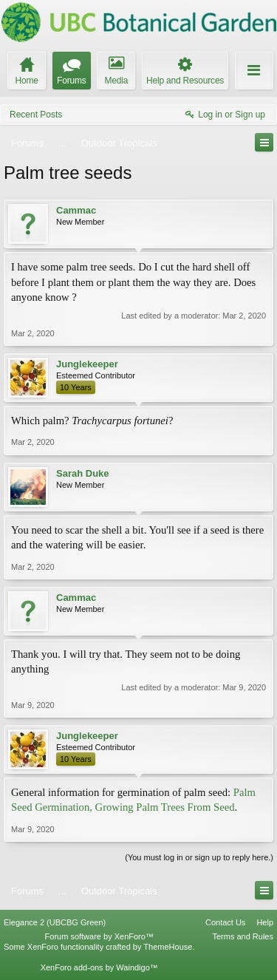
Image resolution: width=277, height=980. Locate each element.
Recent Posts (36, 115)
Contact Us (225, 922)
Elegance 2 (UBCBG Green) (55, 922)
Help (265, 922)
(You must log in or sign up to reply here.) (199, 857)
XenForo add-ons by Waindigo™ (99, 967)
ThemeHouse (168, 947)
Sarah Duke (83, 473)
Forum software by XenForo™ (99, 936)
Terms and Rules (243, 936)
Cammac (76, 210)
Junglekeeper (87, 364)
